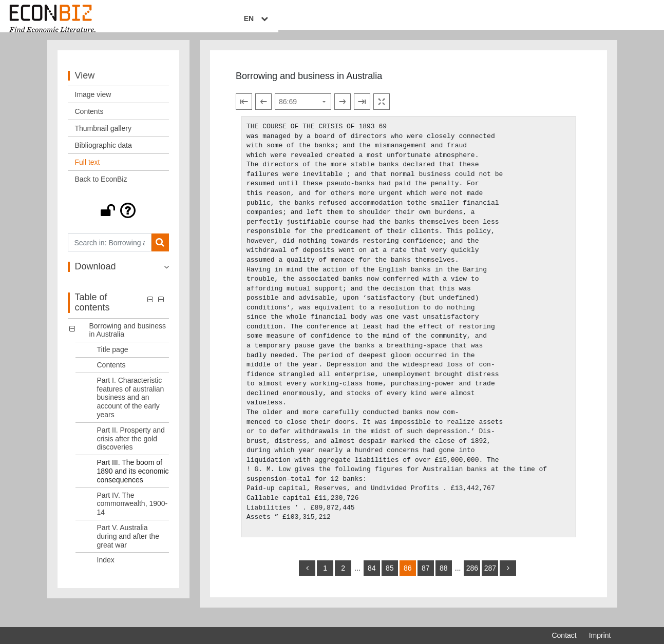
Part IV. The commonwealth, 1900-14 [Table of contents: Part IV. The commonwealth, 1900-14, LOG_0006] (132, 513)
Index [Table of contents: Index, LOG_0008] (106, 569)
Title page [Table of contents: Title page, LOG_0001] (113, 359)
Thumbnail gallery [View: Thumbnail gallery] (103, 138)
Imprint (600, 635)
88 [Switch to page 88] (444, 577)
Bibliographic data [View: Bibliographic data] (103, 154)
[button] (119, 220)
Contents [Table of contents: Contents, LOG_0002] (111, 374)
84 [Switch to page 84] (372, 577)
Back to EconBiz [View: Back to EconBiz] (101, 188)
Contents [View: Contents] (89, 121)
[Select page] (303, 111)
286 (472, 577)
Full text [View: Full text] (88, 171)
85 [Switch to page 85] (390, 577)
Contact (564, 635)
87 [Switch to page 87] (426, 577)
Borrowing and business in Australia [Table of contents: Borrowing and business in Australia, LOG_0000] (128, 339)
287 (490, 577)
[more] (508, 577)
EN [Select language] (603, 19)
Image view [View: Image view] (93, 104)
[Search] (160, 252)
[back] (307, 577)
